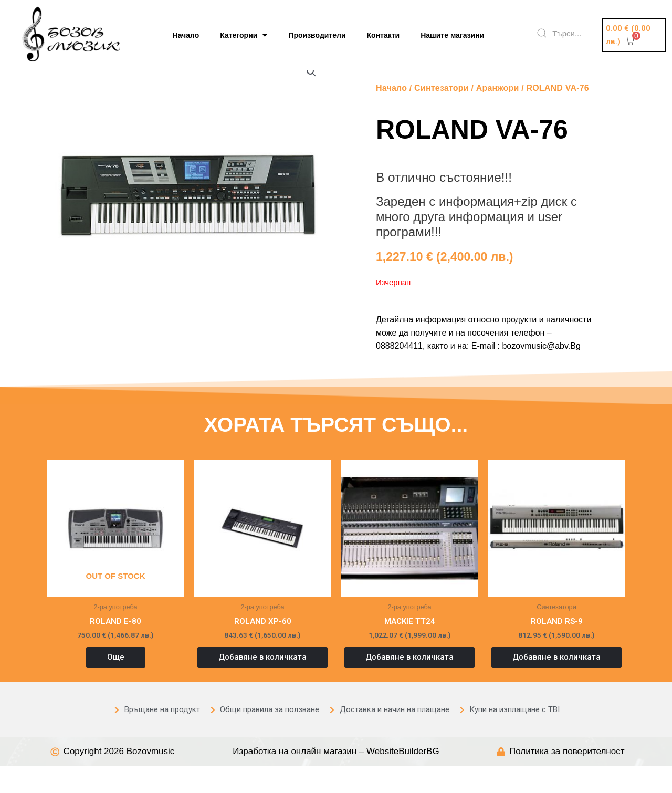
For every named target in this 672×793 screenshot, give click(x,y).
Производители (317, 35)
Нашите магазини (452, 35)
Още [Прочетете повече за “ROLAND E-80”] (116, 684)
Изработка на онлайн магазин (295, 778)
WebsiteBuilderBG (403, 778)
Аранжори (498, 114)
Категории (244, 35)
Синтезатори (442, 114)
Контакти (384, 35)
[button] (634, 35)
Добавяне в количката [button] (262, 684)
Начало (186, 35)
